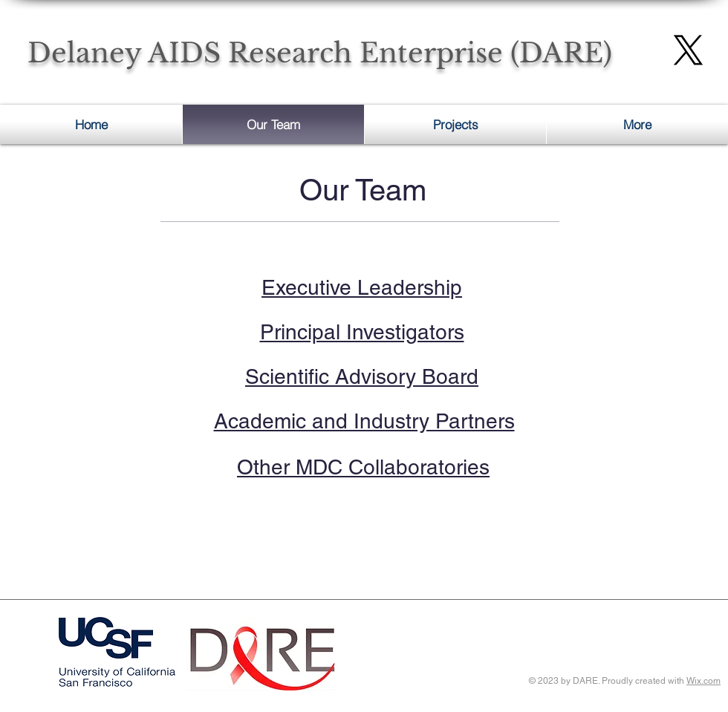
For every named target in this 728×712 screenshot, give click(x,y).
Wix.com (703, 681)
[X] (688, 50)
